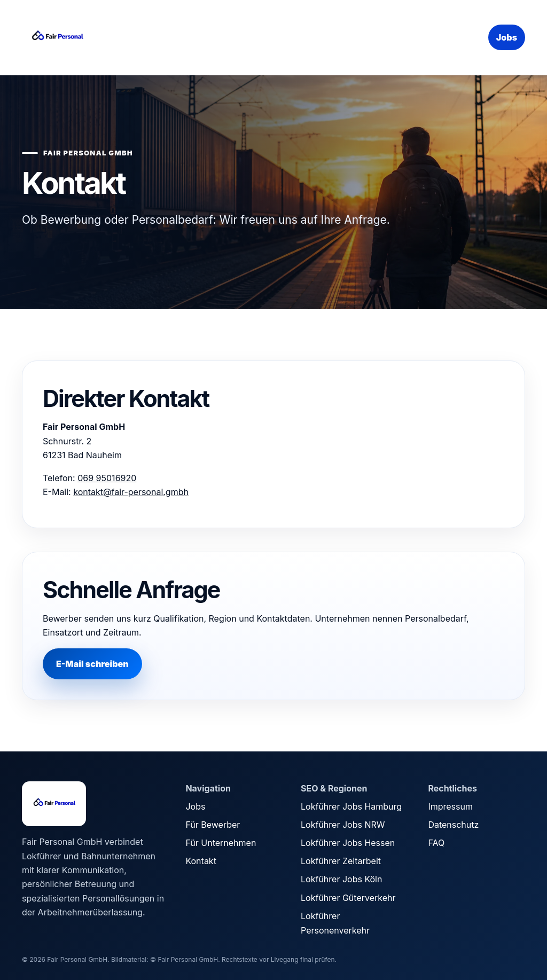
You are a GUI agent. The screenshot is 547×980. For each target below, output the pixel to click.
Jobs (507, 37)
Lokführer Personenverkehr (335, 923)
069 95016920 (107, 478)
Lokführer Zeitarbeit (341, 861)
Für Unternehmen (221, 843)
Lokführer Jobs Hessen (348, 843)
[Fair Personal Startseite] (102, 37)
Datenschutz (453, 825)
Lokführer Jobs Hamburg (351, 806)
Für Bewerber (213, 825)
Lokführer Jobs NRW (343, 825)
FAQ (436, 843)
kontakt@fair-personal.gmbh (131, 492)
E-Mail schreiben (92, 664)
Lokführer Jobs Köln (341, 879)
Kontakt (201, 861)
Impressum (450, 806)
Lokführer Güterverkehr (348, 898)
